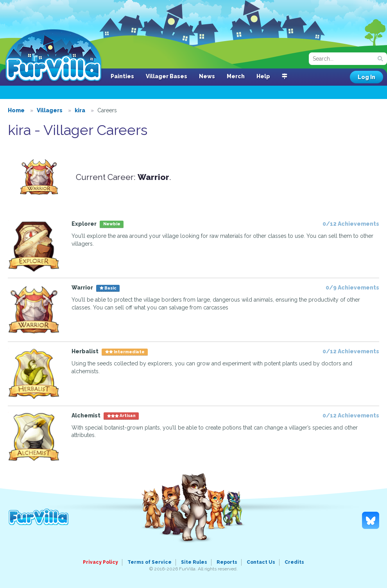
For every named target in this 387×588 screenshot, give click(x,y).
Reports (227, 562)
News (207, 76)
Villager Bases (167, 76)
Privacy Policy (100, 562)
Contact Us (261, 562)
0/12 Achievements (351, 224)
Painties (122, 76)
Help (263, 76)
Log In (366, 77)
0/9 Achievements (352, 288)
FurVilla (53, 56)
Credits (294, 562)
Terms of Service (150, 562)
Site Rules (194, 562)
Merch (236, 76)
